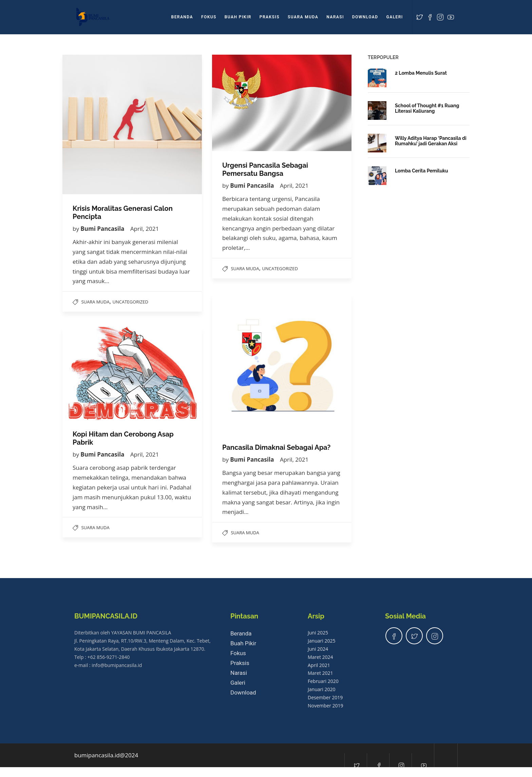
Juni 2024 (318, 649)
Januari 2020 (321, 689)
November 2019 (326, 706)
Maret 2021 (320, 673)
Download (365, 17)
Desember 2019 (325, 697)
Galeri (395, 17)
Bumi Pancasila (103, 229)
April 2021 (319, 665)
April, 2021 (145, 229)
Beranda (182, 17)
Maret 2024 (320, 657)
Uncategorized (130, 302)
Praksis (270, 17)
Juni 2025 (318, 633)
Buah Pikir (238, 17)
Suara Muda (303, 17)
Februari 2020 (323, 681)
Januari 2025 (321, 641)
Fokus (209, 17)
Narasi (335, 17)
